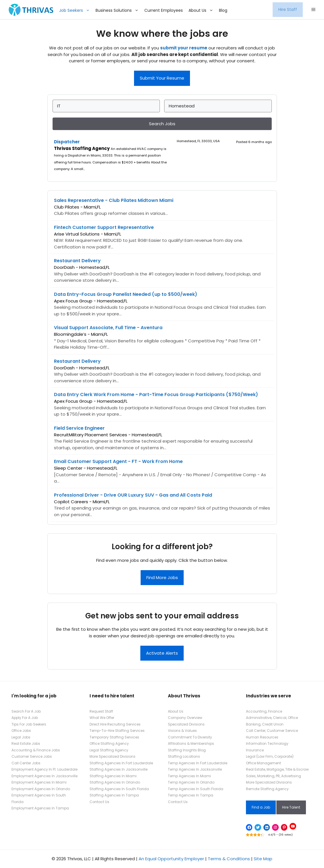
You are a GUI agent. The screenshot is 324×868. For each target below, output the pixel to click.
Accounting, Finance (264, 711)
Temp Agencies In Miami (189, 776)
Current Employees (164, 10)
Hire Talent (291, 807)
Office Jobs (21, 731)
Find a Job (261, 807)
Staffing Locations (184, 756)
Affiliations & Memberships (191, 743)
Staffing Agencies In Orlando (115, 782)
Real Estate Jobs (26, 743)
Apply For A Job (25, 718)
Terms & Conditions (229, 859)
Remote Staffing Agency (267, 789)
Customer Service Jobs (32, 756)
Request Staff (101, 711)
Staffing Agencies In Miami (113, 776)
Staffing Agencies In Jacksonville (119, 769)
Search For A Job (26, 711)
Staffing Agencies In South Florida (119, 789)
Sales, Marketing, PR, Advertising (273, 776)
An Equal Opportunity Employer (171, 859)
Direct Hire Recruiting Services (115, 724)
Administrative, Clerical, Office (272, 718)
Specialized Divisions (186, 724)
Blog (223, 10)
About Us (202, 10)
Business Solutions (119, 10)
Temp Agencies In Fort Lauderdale (198, 763)
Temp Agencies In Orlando (191, 782)
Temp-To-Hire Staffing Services (117, 731)
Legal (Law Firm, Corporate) (270, 756)
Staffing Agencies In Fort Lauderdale (121, 763)
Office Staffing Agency (109, 743)
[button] (313, 10)
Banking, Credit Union (265, 724)
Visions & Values (182, 731)
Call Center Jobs (26, 763)
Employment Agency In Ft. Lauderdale (44, 769)
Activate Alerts (162, 653)
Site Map (263, 859)
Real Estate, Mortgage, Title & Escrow (277, 769)
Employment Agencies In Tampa (40, 808)
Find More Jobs (162, 577)
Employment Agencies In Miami (39, 782)
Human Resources (262, 737)
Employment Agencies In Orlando (41, 789)
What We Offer (102, 718)
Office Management (263, 763)
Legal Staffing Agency (109, 750)
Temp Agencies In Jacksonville (195, 769)
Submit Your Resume (162, 78)
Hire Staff (288, 9)
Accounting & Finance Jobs (36, 750)
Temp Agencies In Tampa (191, 795)
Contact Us (99, 802)
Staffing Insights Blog (187, 750)
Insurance (255, 750)
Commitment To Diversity (190, 737)
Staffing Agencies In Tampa (114, 795)
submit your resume (184, 48)
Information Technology (267, 743)
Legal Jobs (21, 737)
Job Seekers (76, 10)
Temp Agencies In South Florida (196, 789)
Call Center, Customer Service (272, 731)
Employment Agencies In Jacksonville (44, 776)
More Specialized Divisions (112, 756)
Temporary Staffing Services (114, 737)
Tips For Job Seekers (29, 724)
